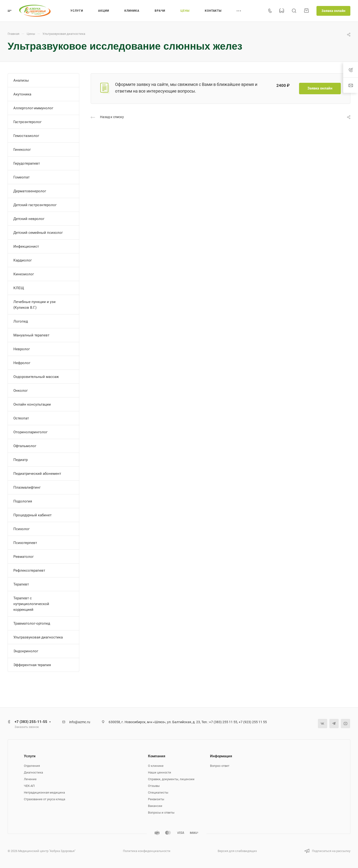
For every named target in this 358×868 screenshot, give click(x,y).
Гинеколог (22, 150)
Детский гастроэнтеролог (35, 205)
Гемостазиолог (26, 136)
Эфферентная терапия (32, 665)
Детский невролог (29, 219)
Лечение (30, 779)
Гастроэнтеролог (27, 122)
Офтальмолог (25, 446)
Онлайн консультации (32, 404)
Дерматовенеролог (30, 191)
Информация (221, 756)
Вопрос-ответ (220, 766)
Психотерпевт (25, 543)
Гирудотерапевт (27, 163)
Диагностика (33, 772)
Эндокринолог (26, 651)
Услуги (30, 756)
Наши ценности (160, 772)
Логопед (21, 321)
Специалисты (158, 792)
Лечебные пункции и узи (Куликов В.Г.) (34, 305)
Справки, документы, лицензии (171, 779)
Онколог (21, 391)
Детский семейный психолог (38, 233)
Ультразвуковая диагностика (38, 637)
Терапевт (21, 584)
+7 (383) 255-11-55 (31, 722)
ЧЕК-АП (29, 786)
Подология (23, 501)
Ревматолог (24, 557)
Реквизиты (156, 799)
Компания (157, 756)
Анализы (21, 80)
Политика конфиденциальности (147, 851)
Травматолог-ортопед (32, 623)
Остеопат (21, 418)
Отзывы (154, 786)
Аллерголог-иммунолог (33, 108)
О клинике (156, 766)
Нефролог (22, 363)
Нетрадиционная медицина (44, 792)
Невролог (22, 349)
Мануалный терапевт (31, 335)
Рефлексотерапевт (29, 570)
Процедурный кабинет (32, 515)
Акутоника (22, 94)
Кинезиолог (24, 274)
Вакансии (155, 806)
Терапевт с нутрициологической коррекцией (31, 604)
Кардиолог (23, 260)
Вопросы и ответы (161, 813)
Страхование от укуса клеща (45, 799)
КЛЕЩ (19, 288)
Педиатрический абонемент (37, 474)
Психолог (21, 529)
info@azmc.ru (80, 722)
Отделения (32, 766)
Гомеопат (21, 177)
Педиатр (21, 460)
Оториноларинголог (30, 432)
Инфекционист (26, 246)
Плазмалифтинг (27, 487)
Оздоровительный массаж (36, 377)
